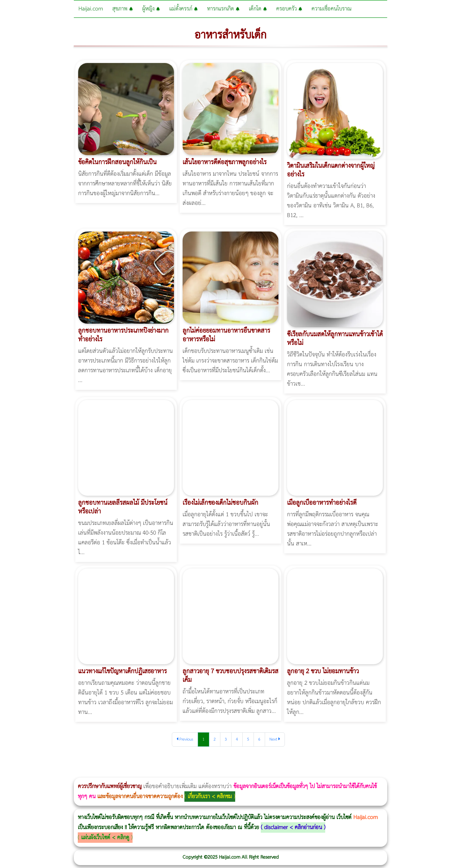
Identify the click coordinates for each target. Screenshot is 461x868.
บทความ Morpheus (213, 773)
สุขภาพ (123, 9)
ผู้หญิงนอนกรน (36, 773)
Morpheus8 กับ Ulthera (110, 773)
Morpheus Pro (189, 773)
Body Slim (104, 773)
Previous (185, 739)
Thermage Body (181, 773)
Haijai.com (91, 9)
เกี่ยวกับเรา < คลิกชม (210, 797)
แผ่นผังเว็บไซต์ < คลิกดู (105, 838)
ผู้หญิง (151, 9)
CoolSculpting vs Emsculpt (132, 773)
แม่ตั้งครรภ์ (183, 9)
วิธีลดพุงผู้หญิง (128, 773)
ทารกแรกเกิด (223, 9)
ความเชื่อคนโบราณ (332, 9)
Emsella (195, 773)
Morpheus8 (98, 773)
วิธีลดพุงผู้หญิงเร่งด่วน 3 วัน (102, 773)
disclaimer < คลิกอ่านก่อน (293, 827)
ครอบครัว (289, 9)
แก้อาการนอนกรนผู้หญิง (73, 773)
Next (275, 739)
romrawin (221, 773)
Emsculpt (202, 773)
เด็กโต (258, 9)
